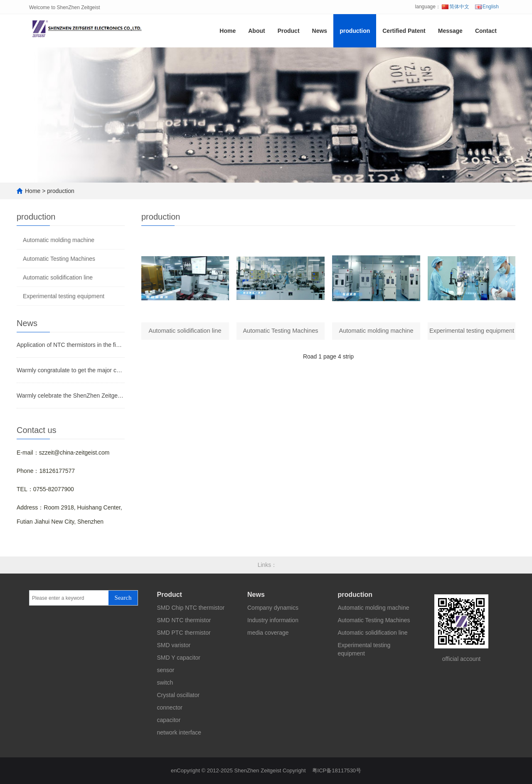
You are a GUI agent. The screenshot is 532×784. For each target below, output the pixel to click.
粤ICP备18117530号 (337, 770)
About (256, 31)
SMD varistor (174, 645)
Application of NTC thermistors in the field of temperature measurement (71, 345)
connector (170, 707)
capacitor (169, 720)
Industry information (273, 620)
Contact (486, 31)
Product (289, 31)
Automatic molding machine (59, 240)
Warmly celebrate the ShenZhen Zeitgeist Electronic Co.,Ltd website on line (71, 396)
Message (450, 31)
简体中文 (456, 7)
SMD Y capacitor (179, 658)
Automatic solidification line (58, 277)
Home (228, 31)
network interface (179, 732)
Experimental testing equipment (64, 296)
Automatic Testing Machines (59, 259)
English (487, 7)
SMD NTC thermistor (184, 620)
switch (165, 683)
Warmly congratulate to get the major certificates (71, 370)
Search (123, 598)
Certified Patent (404, 31)
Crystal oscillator (179, 695)
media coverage (268, 633)
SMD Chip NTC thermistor (191, 608)
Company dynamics (273, 608)
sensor (166, 670)
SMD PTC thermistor (184, 633)
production (355, 31)
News (320, 31)
